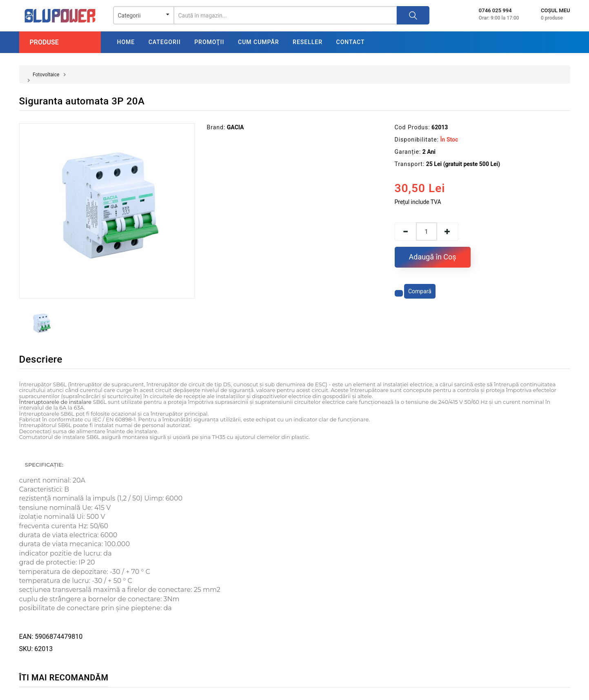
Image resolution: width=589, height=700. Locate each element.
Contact (351, 42)
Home (126, 42)
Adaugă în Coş (433, 257)
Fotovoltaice (46, 75)
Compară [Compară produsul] (420, 291)
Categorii (165, 42)
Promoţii (209, 42)
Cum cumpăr (259, 42)
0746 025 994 (495, 10)
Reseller (308, 42)
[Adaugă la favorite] (399, 293)
